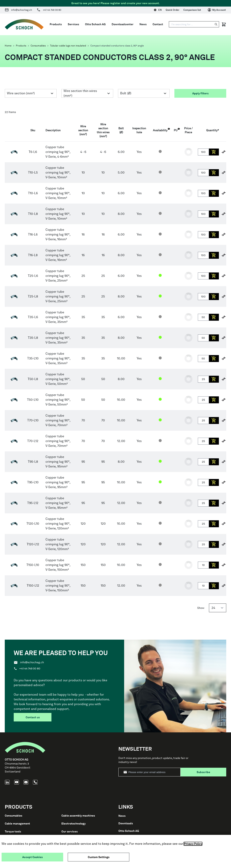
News (143, 24)
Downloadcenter (123, 24)
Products (21, 46)
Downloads (126, 823)
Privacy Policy (193, 844)
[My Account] (217, 10)
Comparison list (192, 10)
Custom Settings (99, 857)
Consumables (38, 46)
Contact (158, 24)
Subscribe (203, 772)
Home (8, 46)
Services (73, 24)
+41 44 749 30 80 (52, 10)
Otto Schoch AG (95, 24)
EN (158, 10)
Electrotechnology (73, 824)
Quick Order (173, 10)
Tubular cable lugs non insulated (68, 46)
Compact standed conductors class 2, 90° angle (117, 46)
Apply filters (200, 93)
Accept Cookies (32, 857)
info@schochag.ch (22, 10)
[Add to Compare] (224, 152)
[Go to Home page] (24, 24)
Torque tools (13, 831)
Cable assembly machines (78, 816)
